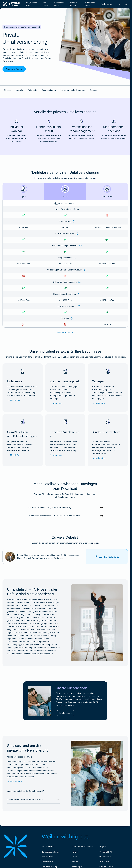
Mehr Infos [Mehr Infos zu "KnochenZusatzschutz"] (56, 455)
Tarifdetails (32, 90)
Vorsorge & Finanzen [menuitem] (73, 4)
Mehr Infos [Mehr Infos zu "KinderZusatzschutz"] (99, 458)
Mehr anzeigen (65, 332)
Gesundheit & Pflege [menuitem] (59, 4)
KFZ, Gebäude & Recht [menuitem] (32, 4)
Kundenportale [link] (66, 713)
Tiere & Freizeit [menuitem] (45, 4)
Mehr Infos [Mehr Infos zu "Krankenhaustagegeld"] (56, 403)
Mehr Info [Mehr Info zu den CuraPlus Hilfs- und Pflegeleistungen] (13, 455)
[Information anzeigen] (74, 221)
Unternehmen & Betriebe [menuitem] (90, 4)
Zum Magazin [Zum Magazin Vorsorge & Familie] (15, 781)
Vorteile (19, 90)
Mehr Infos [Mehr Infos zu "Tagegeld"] (99, 403)
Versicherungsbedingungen (73, 90)
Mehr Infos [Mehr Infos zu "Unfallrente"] (13, 400)
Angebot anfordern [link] (14, 69)
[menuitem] (120, 4)
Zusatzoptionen (49, 90)
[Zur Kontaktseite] (107, 557)
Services (94, 90)
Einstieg (8, 90)
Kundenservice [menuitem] (106, 4)
